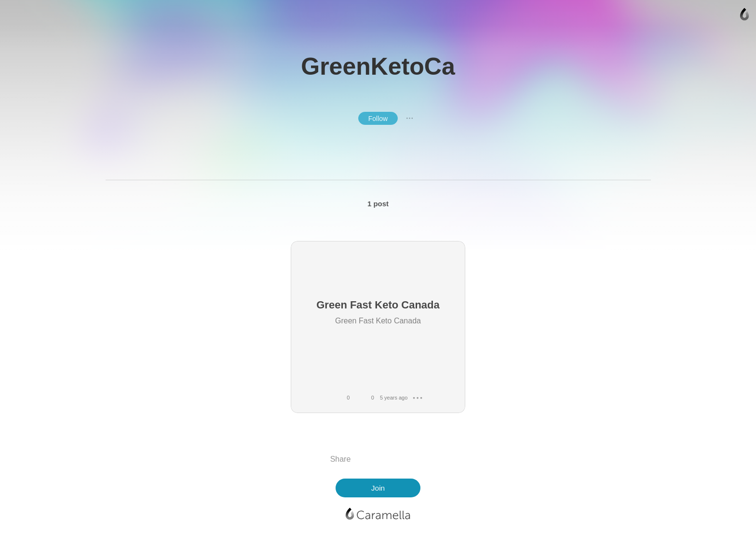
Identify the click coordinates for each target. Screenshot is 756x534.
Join (378, 488)
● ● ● (410, 118)
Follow (378, 119)
